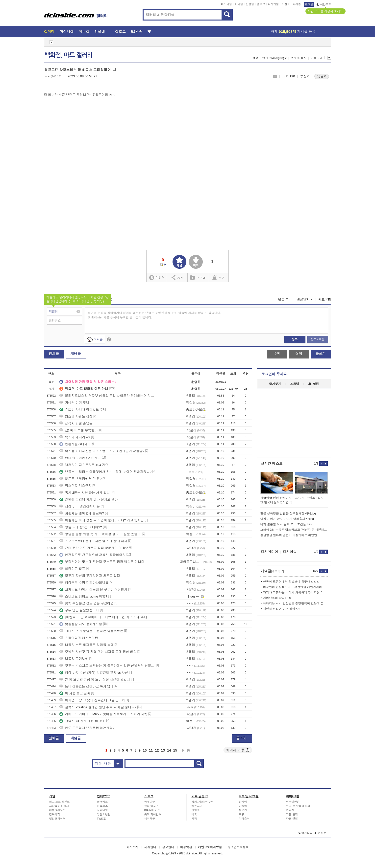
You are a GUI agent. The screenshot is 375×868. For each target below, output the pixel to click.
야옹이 (243, 806)
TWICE (101, 819)
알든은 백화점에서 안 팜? (80, 479)
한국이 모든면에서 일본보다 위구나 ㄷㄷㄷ (291, 582)
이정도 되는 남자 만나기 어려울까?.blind (287, 519)
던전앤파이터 (57, 819)
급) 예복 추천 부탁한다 (78, 430)
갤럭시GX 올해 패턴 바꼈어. (82, 721)
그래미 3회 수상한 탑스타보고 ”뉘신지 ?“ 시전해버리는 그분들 (294, 530)
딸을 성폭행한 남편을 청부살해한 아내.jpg (288, 513)
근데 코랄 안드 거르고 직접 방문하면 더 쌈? (94, 548)
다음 (183, 750)
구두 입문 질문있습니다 (79, 610)
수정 (277, 354)
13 (163, 750)
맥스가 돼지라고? (75, 437)
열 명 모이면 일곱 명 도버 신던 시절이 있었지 (95, 679)
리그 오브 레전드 (60, 802)
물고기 (243, 810)
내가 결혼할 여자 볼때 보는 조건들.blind (287, 524)
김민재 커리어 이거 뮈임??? (282, 609)
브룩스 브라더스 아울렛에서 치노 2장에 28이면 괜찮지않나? (105, 472)
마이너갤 (226, 4)
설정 (255, 58)
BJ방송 (137, 32)
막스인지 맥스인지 (75, 486)
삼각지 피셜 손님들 (76, 423)
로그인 (309, 4)
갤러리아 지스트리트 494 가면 (84, 465)
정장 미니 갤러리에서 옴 (80, 506)
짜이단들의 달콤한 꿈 (277, 598)
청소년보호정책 (238, 847)
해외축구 (150, 819)
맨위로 (320, 833)
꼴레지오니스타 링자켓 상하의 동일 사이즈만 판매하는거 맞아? (107, 396)
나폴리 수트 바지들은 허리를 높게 (86, 645)
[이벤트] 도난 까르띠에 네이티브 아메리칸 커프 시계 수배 (103, 617)
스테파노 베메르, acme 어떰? (83, 596)
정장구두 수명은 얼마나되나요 (84, 583)
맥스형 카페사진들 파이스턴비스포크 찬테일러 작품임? (102, 451)
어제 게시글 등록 (293, 32)
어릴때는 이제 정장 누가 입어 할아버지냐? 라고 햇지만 (102, 520)
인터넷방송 (293, 802)
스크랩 (275, 77)
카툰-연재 (292, 814)
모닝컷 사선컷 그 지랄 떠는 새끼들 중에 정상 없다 (98, 652)
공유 (177, 277)
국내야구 (150, 802)
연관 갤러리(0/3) (274, 58)
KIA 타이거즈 (152, 810)
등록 (295, 339)
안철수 (196, 810)
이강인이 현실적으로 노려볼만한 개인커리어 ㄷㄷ (295, 587)
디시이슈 (290, 552)
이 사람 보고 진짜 (75, 693)
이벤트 (286, 4)
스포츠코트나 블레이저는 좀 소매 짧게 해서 (93, 541)
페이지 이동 (238, 750)
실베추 (157, 278)
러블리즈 (102, 806)
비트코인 (197, 806)
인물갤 (250, 4)
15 (175, 750)
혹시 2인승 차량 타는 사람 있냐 (85, 493)
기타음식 (244, 819)
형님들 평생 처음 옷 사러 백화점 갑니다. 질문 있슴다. (100, 534)
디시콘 (297, 4)
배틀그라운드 (57, 810)
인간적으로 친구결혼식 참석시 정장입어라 (92, 555)
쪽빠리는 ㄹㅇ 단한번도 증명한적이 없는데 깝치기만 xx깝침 (295, 603)
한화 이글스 (151, 806)
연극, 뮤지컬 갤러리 (298, 806)
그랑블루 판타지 (59, 806)
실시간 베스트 (272, 464)
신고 (218, 277)
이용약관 (186, 847)
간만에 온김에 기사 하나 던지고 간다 (88, 500)
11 (151, 750)
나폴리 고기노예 (74, 659)
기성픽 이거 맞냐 (74, 403)
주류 (242, 814)
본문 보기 (285, 299)
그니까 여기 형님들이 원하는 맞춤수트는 (91, 631)
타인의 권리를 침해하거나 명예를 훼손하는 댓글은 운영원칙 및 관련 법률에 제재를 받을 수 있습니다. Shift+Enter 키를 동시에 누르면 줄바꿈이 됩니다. (155, 315)
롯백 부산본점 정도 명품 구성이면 (86, 603)
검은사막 (55, 814)
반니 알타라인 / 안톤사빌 (80, 458)
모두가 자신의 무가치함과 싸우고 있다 (90, 576)
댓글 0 (322, 76)
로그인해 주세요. (275, 374)
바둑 (194, 814)
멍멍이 (243, 802)
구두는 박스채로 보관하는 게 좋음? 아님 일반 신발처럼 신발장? (107, 666)
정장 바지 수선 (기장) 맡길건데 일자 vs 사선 (94, 673)
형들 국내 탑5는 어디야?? (81, 527)
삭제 (299, 354)
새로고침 (325, 300)
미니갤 (239, 4)
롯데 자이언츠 (153, 814)
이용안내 (317, 58)
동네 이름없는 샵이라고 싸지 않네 (86, 686)
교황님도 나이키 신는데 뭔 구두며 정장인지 (93, 590)
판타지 (290, 810)
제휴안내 (150, 847)
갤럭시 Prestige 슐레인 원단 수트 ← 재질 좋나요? (98, 707)
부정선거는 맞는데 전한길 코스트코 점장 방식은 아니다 (102, 562)
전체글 (54, 354)
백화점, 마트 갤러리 (69, 55)
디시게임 (273, 4)
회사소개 (132, 847)
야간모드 (324, 4)
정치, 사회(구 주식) (203, 802)
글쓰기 (321, 354)
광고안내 (168, 847)
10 (145, 750)
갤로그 (261, 4)
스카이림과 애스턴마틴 (79, 638)
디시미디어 (270, 552)
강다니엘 (102, 810)
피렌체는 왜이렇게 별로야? (82, 513)
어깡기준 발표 (72, 569)
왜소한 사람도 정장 (76, 416)
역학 (194, 819)
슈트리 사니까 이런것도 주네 (83, 410)
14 (169, 750)
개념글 (76, 354)
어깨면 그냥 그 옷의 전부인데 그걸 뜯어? (91, 700)
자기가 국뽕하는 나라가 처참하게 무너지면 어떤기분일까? (295, 593)
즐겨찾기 (275, 384)
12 (157, 750)
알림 (313, 384)
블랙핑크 (102, 802)
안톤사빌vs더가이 (75, 444)
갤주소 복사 (299, 58)
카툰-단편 (292, 819)
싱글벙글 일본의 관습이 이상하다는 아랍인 (289, 535)
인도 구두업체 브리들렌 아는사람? (87, 728)
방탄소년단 (104, 814)
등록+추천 (317, 339)
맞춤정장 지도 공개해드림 (81, 624)
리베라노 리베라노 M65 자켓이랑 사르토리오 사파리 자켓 (103, 714)
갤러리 (49, 32)
